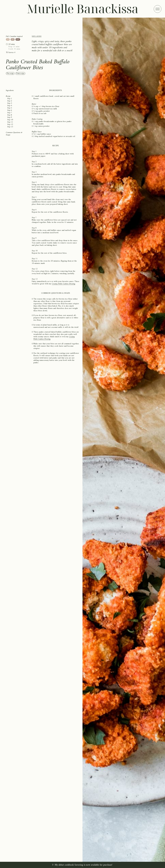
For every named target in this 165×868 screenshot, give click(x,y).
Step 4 (10, 106)
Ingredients (10, 90)
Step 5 (10, 108)
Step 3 (10, 103)
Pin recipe (10, 73)
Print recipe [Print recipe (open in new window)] (20, 73)
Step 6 (10, 110)
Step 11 (10, 122)
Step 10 (10, 120)
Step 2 (10, 101)
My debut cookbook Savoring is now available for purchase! (83, 865)
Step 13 (10, 127)
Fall (7, 36)
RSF (18, 39)
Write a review (37, 36)
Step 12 (10, 124)
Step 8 (10, 115)
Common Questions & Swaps (14, 134)
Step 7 (10, 113)
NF (13, 39)
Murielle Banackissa (83, 9)
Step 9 (10, 117)
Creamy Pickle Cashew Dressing (63, 284)
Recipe (8, 96)
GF (8, 39)
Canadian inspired (16, 36)
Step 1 (10, 99)
